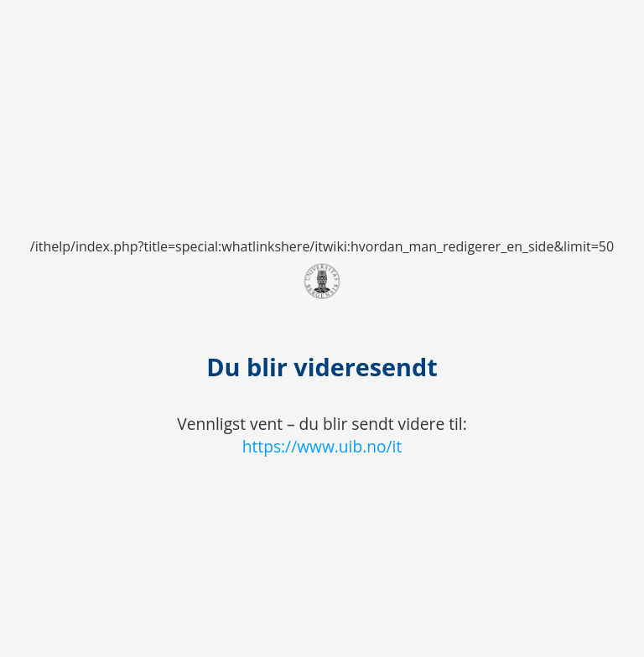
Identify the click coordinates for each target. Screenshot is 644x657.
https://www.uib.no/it (322, 446)
